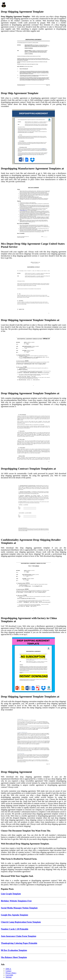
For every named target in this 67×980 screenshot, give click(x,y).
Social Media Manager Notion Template (19, 908)
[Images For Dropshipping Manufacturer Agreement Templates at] (33, 137)
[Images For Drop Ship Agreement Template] (33, 62)
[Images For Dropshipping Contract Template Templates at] (33, 437)
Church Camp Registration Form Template (21, 922)
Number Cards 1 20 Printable (15, 929)
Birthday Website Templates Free (16, 901)
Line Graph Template (11, 894)
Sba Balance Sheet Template (14, 957)
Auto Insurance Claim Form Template (19, 936)
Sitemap (9, 977)
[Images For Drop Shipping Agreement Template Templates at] (33, 289)
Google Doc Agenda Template (14, 915)
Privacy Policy (11, 973)
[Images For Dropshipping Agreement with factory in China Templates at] (33, 587)
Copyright (9, 975)
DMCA (8, 969)
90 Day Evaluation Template (14, 950)
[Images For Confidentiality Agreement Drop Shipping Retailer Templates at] (33, 508)
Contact (8, 971)
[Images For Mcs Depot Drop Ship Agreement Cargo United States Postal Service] (33, 212)
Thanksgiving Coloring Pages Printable (19, 943)
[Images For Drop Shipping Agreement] (33, 740)
